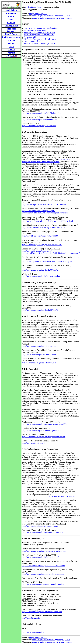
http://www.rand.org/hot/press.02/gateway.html (40, 526)
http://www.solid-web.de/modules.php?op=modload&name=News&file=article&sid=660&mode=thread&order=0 (51, 252)
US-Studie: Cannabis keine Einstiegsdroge (40, 39)
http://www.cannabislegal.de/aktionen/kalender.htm (42, 612)
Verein (11, 19)
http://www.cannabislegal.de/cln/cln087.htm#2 (40, 270)
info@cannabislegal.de (38, 14)
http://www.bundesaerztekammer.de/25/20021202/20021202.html (47, 221)
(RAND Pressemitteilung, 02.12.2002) (62, 496)
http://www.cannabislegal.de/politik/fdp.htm (39, 126)
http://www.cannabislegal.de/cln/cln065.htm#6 (40, 119)
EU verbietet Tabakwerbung (35, 30)
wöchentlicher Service (34, 7)
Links (11, 47)
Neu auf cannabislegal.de (34, 41)
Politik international (11, 37)
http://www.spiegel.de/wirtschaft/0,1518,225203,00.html (44, 204)
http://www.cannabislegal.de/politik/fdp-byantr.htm (42, 113)
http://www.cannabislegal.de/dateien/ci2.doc (39, 354)
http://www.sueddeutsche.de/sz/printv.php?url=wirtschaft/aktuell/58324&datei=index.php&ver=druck (45, 212)
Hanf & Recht (11, 34)
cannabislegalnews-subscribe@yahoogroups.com (51, 16)
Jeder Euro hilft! (30, 37)
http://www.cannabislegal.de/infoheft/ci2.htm (39, 346)
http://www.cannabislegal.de (33, 632)
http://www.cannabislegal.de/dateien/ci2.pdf (39, 363)
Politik (11, 16)
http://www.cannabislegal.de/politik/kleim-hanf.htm (42, 557)
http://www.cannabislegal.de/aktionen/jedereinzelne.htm (44, 437)
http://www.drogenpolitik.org (33, 443)
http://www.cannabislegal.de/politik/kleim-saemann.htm (44, 566)
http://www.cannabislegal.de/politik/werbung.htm (41, 276)
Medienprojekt (11, 26)
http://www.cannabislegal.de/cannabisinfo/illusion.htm (43, 584)
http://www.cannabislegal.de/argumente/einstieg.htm (42, 532)
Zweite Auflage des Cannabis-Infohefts (39, 35)
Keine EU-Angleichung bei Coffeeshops (40, 33)
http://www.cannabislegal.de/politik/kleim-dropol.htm (43, 574)
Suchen (11, 50)
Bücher (11, 43)
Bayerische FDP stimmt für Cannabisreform (41, 28)
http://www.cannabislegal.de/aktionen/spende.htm (41, 430)
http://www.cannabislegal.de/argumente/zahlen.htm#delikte (45, 424)
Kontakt (11, 53)
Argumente (11, 13)
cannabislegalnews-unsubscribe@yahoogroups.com (52, 18)
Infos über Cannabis (11, 30)
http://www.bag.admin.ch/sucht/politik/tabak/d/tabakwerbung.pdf (47, 262)
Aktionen (11, 23)
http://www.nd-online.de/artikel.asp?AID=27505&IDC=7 (44, 227)
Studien (11, 40)
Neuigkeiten (11, 10)
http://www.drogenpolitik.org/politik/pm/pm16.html (42, 245)
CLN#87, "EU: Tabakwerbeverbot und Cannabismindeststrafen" (46, 161)
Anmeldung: (27, 16)
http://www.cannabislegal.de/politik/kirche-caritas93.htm (44, 551)
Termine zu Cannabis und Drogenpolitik (39, 43)
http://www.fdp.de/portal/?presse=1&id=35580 (40, 236)
